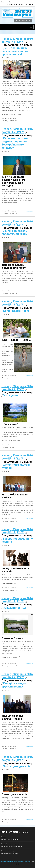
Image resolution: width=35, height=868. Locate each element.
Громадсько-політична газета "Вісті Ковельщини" (16, 862)
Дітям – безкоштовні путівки (16, 466)
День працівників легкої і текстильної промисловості (15, 51)
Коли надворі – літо (16, 311)
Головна (10, 4)
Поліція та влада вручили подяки (14, 685)
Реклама (30, 4)
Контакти (20, 4)
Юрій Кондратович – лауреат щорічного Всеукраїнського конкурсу (16, 143)
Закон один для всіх (17, 766)
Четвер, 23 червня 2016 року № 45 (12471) (17, 40)
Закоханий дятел (15, 608)
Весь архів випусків (23, 21)
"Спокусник (11, 395)
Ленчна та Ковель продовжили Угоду (14, 232)
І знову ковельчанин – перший (17, 540)
